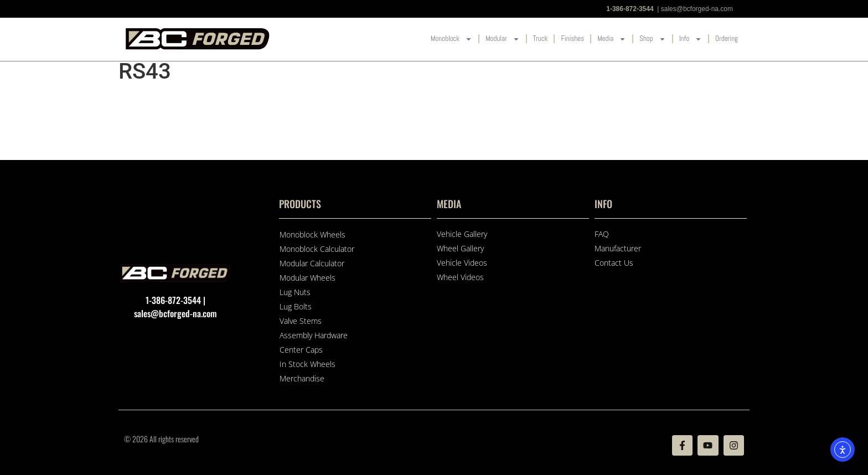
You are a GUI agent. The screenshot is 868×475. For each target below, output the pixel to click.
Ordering (727, 38)
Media (612, 39)
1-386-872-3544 (630, 9)
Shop (652, 39)
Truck (541, 38)
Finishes (572, 38)
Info (691, 39)
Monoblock (451, 39)
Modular (503, 39)
